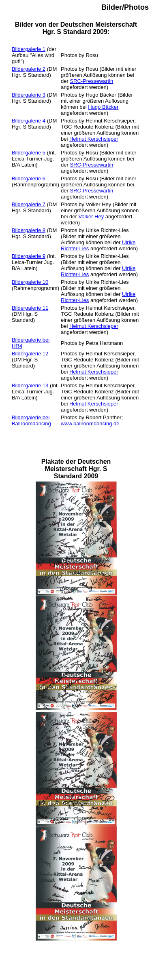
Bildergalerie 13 (30, 385)
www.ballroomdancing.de (90, 423)
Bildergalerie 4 (29, 121)
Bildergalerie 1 (29, 49)
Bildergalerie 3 (29, 95)
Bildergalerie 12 (30, 354)
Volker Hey (91, 216)
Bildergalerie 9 (29, 256)
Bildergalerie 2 (29, 69)
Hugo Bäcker (103, 107)
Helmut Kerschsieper (94, 139)
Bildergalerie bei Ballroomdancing (31, 420)
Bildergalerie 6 (29, 178)
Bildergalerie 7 (29, 204)
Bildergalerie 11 (30, 308)
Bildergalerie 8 (29, 230)
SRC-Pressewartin (91, 81)
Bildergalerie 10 (30, 282)
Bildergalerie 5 (29, 153)
